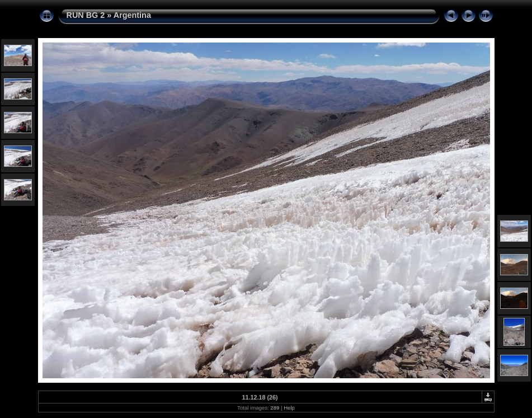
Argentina (132, 15)
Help (289, 408)
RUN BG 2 (86, 15)
